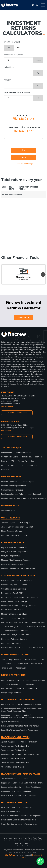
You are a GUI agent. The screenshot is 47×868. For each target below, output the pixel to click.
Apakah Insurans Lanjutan (12, 722)
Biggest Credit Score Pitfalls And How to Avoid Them (22, 783)
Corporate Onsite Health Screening (15, 535)
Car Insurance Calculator (11, 610)
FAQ (13, 461)
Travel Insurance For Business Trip (15, 746)
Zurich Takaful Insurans (26, 689)
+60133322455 (7, 430)
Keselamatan (21, 668)
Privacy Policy (22, 664)
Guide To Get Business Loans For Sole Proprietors (21, 816)
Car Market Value (36, 648)
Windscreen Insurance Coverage (14, 602)
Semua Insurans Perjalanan (12, 490)
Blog (32, 461)
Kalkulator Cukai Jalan (10, 581)
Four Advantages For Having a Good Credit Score (21, 787)
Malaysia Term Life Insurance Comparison (18, 569)
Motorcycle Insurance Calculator (14, 614)
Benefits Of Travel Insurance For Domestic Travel (21, 754)
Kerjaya (4, 461)
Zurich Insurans (28, 684)
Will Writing (23, 523)
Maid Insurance (23, 498)
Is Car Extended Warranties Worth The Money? (20, 726)
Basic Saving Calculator (14, 627)
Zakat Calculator (39, 622)
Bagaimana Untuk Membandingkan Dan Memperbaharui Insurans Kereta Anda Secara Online (22, 716)
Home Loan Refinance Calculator (14, 639)
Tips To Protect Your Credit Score (14, 779)
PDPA (42, 660)
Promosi (38, 457)
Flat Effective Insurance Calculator (15, 622)
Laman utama (7, 453)
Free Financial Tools (9, 465)
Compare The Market (10, 457)
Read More (24, 318)
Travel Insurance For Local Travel (15, 750)
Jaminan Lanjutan (8, 523)
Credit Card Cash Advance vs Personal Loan (19, 824)
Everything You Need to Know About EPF (17, 791)
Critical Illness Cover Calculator (14, 589)
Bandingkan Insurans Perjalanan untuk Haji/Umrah (21, 494)
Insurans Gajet (7, 498)
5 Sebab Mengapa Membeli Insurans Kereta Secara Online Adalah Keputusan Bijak (22, 710)
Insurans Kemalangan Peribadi (13, 486)
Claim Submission (28, 465)
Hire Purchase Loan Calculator (13, 648)
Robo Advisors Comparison (12, 564)
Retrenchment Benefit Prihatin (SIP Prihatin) (19, 597)
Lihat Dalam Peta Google (17, 413)
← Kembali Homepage (24, 164)
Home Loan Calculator (10, 643)
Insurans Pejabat (28, 482)
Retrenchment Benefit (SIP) (12, 593)
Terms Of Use (7, 668)
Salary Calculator (29, 606)
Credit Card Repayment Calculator (15, 635)
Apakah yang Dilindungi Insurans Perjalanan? (19, 742)
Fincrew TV (23, 461)
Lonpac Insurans (12, 684)
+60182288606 (7, 407)
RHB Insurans (23, 680)
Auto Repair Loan (8, 511)
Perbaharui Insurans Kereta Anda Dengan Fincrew (21, 705)
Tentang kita (27, 457)
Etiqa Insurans (7, 689)
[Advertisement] (23, 222)
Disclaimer (9, 664)
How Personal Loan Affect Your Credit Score (19, 820)
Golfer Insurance (39, 498)
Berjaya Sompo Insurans (11, 693)
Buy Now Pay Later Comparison (14, 548)
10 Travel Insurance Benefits (13, 767)
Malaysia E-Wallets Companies (13, 552)
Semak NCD (27, 581)
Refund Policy (37, 664)
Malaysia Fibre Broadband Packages (16, 560)
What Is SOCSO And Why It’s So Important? (19, 796)
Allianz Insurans (8, 680)
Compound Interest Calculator (13, 618)
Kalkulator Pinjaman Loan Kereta (14, 585)
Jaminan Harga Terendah (11, 660)
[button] (43, 274)
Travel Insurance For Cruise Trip (14, 759)
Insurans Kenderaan (9, 482)
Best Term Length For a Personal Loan (17, 807)
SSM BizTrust (10, 855)
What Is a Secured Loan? (11, 812)
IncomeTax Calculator (10, 606)
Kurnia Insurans (38, 680)
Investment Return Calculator (16, 631)
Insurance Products (24, 453)
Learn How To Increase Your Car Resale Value (20, 730)
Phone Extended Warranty (12, 531)
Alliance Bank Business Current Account (17, 527)
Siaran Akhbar (31, 660)
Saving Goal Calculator (36, 627)
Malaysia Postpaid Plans (11, 556)
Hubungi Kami (7, 470)
